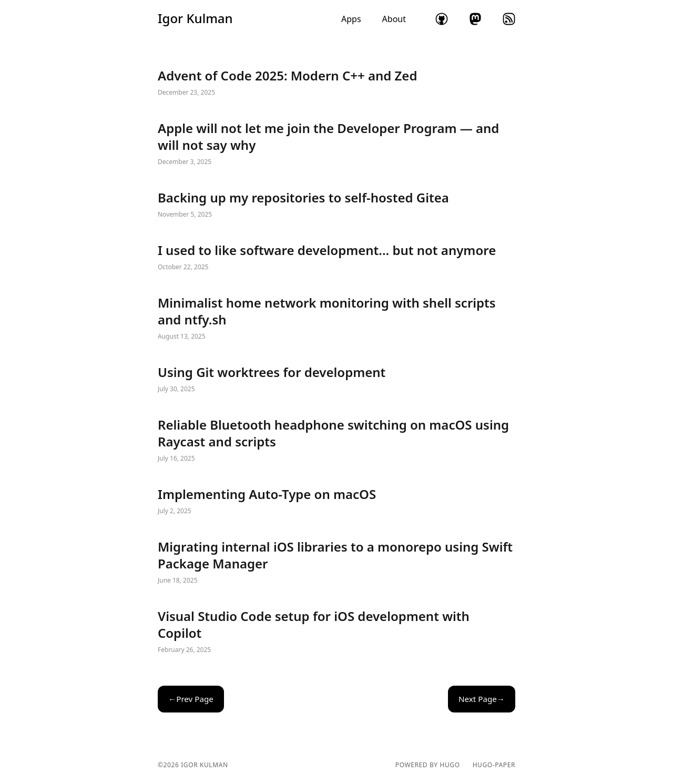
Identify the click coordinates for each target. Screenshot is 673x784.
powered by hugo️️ (428, 765)
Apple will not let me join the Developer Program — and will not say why (336, 144)
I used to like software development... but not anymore (336, 258)
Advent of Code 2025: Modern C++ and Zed (336, 83)
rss (509, 19)
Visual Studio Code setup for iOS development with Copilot (336, 632)
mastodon (475, 19)
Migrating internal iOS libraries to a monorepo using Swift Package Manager (336, 563)
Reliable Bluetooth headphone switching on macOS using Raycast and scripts (336, 441)
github (442, 19)
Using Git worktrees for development (336, 380)
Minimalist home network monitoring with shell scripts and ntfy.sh (336, 319)
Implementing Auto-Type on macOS (336, 502)
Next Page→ (482, 699)
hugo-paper (494, 765)
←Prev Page (191, 699)
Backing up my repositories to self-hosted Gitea (336, 205)
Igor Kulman (195, 18)
